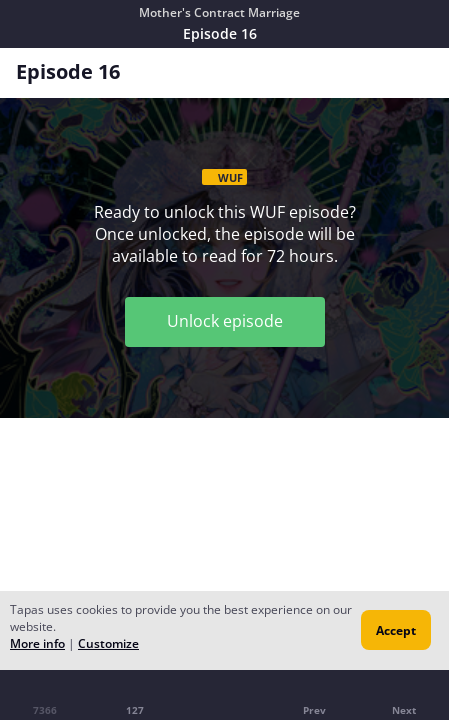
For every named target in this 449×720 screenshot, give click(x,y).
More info (37, 643)
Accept (396, 630)
